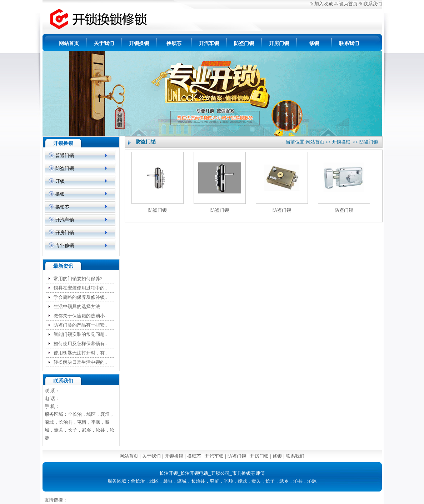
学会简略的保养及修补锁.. (80, 297)
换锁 (60, 194)
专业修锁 (65, 245)
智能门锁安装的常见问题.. (80, 334)
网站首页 (69, 43)
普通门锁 (65, 155)
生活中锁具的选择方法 (77, 306)
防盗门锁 (244, 43)
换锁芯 (174, 43)
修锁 (314, 43)
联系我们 (373, 4)
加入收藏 (324, 4)
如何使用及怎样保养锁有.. (80, 344)
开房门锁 (279, 43)
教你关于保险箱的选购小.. (80, 316)
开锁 (60, 181)
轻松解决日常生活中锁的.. (80, 362)
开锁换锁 (139, 43)
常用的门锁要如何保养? (78, 279)
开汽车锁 (209, 43)
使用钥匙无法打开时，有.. (80, 353)
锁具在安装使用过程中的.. (80, 288)
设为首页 (348, 4)
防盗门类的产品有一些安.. (80, 325)
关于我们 (104, 43)
